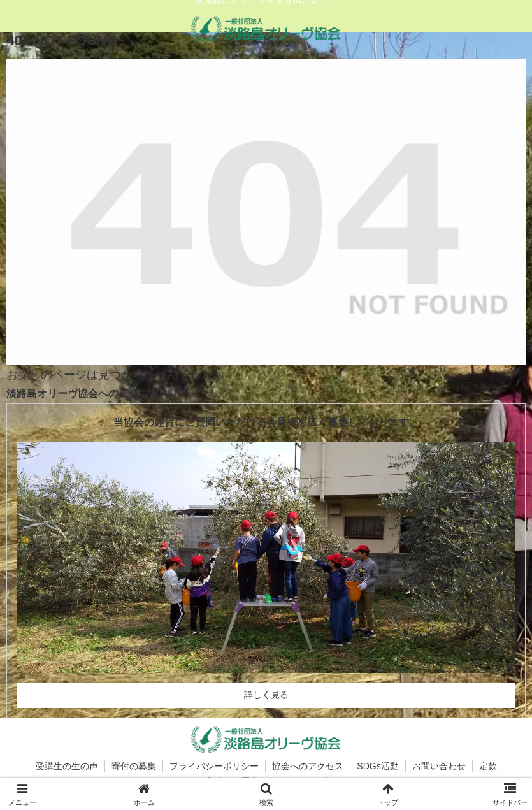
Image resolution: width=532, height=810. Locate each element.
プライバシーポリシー (214, 766)
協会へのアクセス (308, 766)
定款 (488, 766)
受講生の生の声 (67, 766)
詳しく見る (266, 695)
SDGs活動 (377, 766)
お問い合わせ (439, 766)
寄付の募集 (134, 766)
